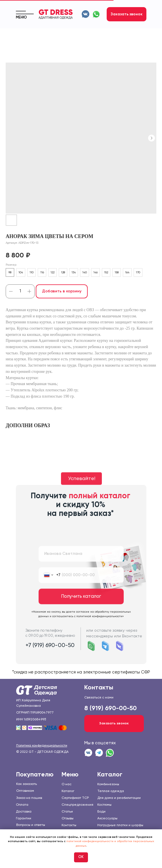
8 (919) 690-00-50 (111, 708)
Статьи (67, 812)
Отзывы (68, 819)
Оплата (22, 805)
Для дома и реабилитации (119, 798)
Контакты (69, 825)
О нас (67, 784)
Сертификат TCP (75, 798)
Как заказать (27, 784)
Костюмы (104, 805)
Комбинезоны (108, 784)
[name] (81, 566)
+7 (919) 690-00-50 (50, 658)
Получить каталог (81, 608)
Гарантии (24, 819)
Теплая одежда (111, 791)
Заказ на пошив (29, 798)
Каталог (68, 791)
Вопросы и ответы (31, 825)
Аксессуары (107, 819)
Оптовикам (25, 791)
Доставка (24, 812)
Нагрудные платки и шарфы (120, 825)
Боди (101, 812)
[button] (127, 14)
